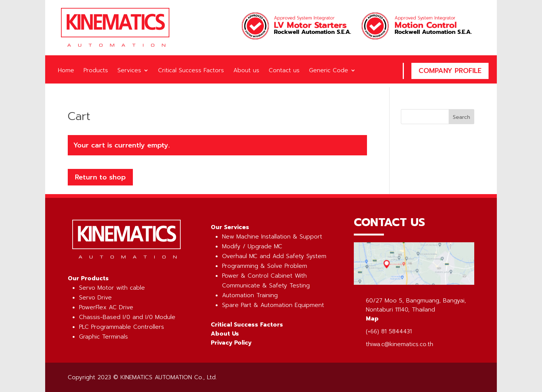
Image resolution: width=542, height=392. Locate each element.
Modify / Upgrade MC (252, 246)
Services (129, 71)
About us (246, 71)
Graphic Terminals (104, 337)
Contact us (284, 71)
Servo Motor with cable (112, 288)
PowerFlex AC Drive (106, 307)
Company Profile (450, 71)
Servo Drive (95, 298)
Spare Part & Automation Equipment (273, 305)
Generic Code (329, 71)
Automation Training (250, 295)
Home (66, 71)
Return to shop (100, 177)
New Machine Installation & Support (272, 237)
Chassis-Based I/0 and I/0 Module (127, 317)
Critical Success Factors (191, 71)
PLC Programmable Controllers (122, 327)
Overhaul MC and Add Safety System (274, 256)
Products (96, 71)
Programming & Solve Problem (265, 266)
